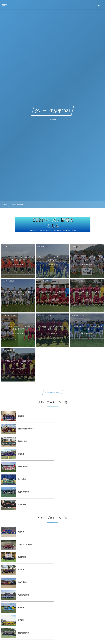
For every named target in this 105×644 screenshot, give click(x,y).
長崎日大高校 (23, 441)
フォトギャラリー (73, 560)
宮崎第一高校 (23, 429)
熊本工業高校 (23, 506)
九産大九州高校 (75, 506)
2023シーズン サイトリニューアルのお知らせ (33, 631)
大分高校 (21, 481)
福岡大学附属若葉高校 (77, 416)
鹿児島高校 (73, 454)
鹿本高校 (72, 494)
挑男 (5, 5)
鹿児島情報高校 (23, 454)
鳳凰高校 (21, 519)
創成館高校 (22, 494)
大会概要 (69, 575)
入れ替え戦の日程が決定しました (79, 631)
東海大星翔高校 (23, 532)
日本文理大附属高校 (76, 481)
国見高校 (72, 519)
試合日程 (18, 560)
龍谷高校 (72, 429)
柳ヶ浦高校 (73, 441)
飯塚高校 (21, 416)
